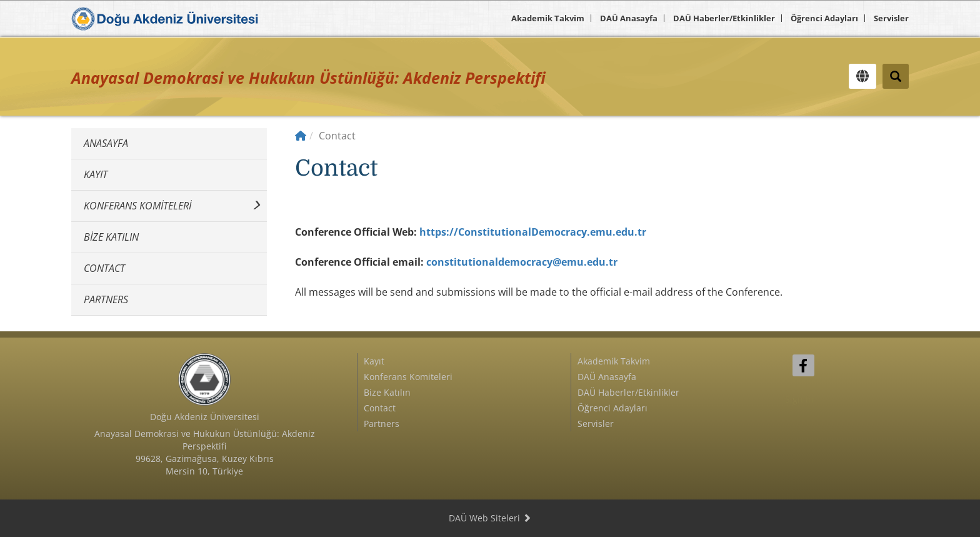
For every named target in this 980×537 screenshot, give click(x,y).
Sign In (799, 399)
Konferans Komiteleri (137, 206)
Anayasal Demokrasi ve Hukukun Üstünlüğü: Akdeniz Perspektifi (308, 78)
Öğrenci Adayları (824, 18)
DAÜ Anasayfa (629, 18)
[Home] (301, 136)
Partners (106, 299)
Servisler (891, 18)
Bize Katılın (111, 237)
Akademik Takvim (548, 18)
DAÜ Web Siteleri (490, 518)
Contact (104, 268)
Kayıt (96, 174)
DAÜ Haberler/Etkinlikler (724, 18)
